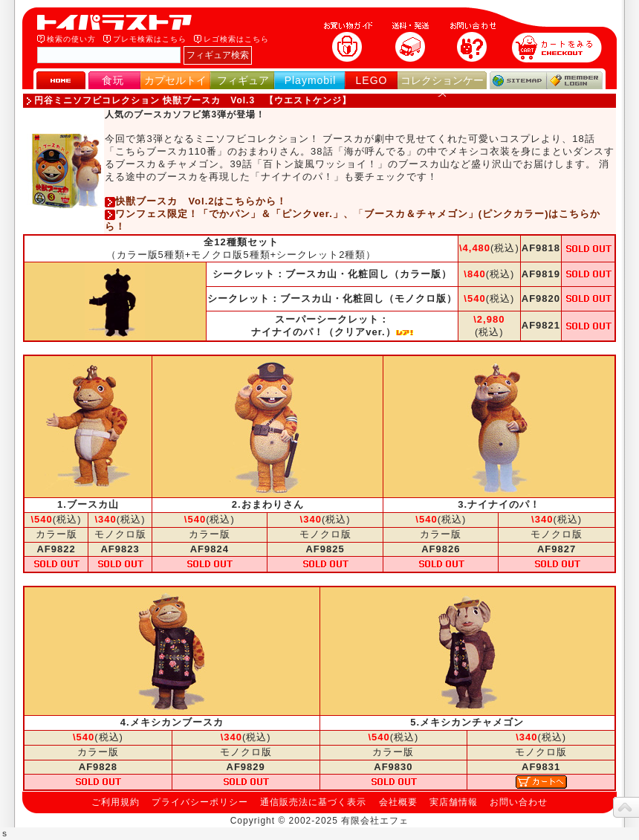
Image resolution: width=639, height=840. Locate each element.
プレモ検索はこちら (150, 39)
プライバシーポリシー (200, 802)
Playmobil (311, 80)
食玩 (113, 80)
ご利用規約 (116, 802)
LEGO (372, 80)
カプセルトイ (175, 80)
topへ (626, 807)
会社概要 (398, 802)
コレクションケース (442, 87)
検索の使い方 (71, 39)
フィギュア (243, 80)
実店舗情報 (454, 802)
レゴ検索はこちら (236, 39)
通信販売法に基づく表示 (313, 802)
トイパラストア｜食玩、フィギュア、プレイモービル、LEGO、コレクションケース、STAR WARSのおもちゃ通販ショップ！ (119, 22)
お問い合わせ (519, 802)
